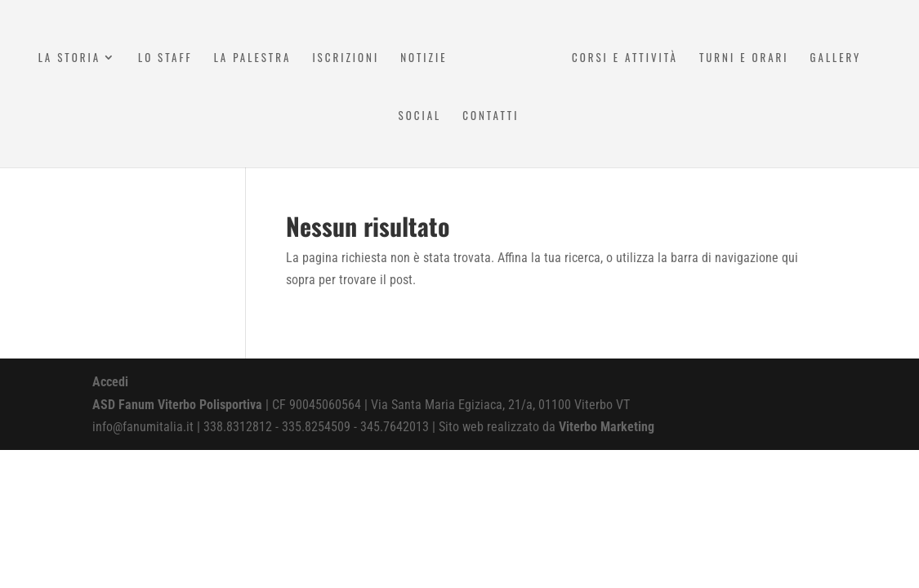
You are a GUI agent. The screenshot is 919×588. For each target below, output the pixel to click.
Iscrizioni (346, 58)
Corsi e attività (625, 58)
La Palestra (253, 58)
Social (420, 116)
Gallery (836, 58)
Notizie (424, 58)
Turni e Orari (744, 58)
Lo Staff (165, 58)
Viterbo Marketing (607, 427)
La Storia (69, 58)
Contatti (491, 116)
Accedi (110, 382)
